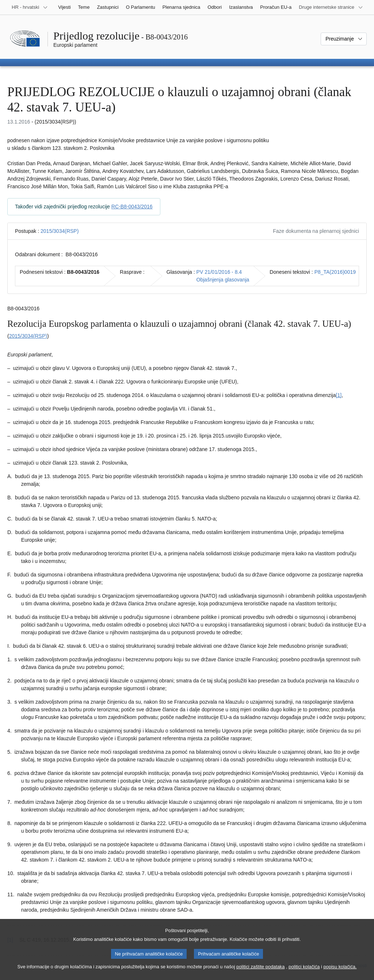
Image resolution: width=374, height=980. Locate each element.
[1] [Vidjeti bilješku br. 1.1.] (339, 395)
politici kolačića (304, 972)
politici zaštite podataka (260, 972)
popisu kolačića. (340, 972)
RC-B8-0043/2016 (132, 207)
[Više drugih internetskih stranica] (331, 7)
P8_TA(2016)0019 (335, 272)
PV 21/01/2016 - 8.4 (219, 272)
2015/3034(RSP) (60, 231)
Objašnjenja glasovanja (223, 280)
